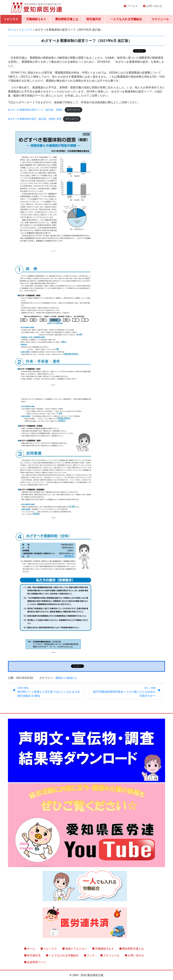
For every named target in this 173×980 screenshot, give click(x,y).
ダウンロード (73, 110)
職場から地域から (66, 678)
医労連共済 (94, 19)
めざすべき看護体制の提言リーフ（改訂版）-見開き (35, 110)
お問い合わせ (154, 6)
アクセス (132, 6)
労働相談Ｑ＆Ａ (36, 19)
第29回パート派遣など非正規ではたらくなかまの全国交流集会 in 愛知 (49, 692)
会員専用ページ (36, 962)
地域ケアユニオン (76, 949)
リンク (91, 955)
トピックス (11, 19)
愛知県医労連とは (67, 19)
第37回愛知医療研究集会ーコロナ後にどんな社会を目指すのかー (124, 692)
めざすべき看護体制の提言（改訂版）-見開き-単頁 (35, 119)
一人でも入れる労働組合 (126, 19)
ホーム (31, 949)
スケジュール (160, 19)
